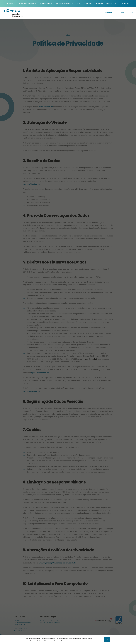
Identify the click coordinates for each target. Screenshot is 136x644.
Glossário (88, 3)
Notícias (99, 3)
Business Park (45, 3)
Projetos (110, 3)
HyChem (10, 3)
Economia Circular (26, 3)
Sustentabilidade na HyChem (67, 3)
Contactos (125, 3)
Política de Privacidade (45, 641)
